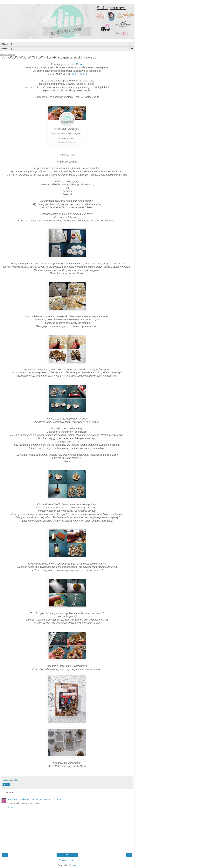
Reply (11, 807)
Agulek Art (13, 799)
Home (67, 855)
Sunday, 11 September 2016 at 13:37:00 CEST (40, 799)
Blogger (73, 865)
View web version (67, 860)
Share (6, 785)
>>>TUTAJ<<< (79, 74)
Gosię (79, 64)
